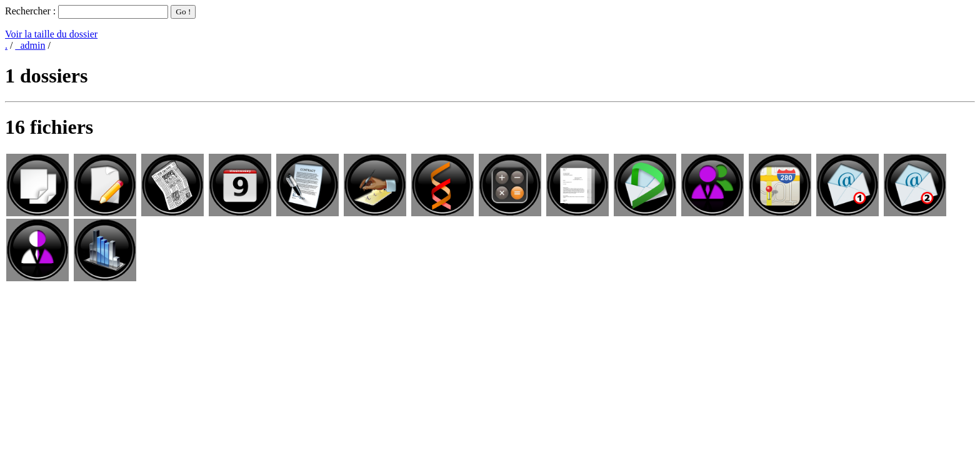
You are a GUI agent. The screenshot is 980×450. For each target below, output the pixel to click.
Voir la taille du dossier (51, 34)
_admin (30, 45)
